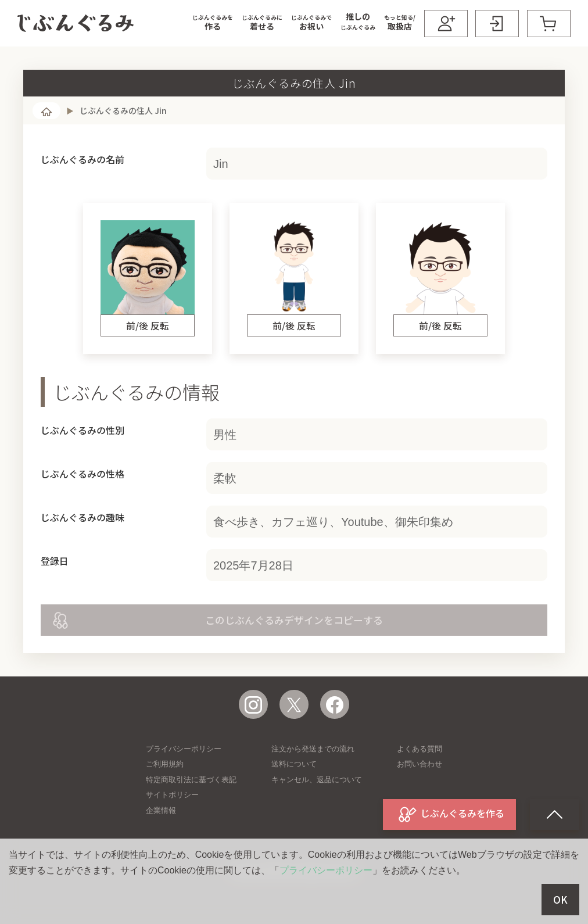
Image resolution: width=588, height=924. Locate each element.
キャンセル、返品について (317, 780)
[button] (213, 23)
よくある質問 (420, 749)
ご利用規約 (165, 764)
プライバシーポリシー (184, 749)
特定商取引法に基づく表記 (191, 780)
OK (560, 900)
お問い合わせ (420, 764)
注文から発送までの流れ (313, 749)
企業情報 (161, 810)
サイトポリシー (172, 795)
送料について (294, 764)
